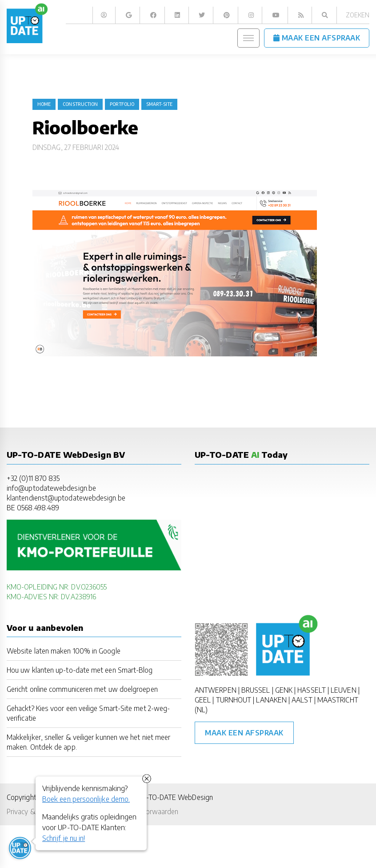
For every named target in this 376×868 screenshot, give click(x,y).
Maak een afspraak (244, 733)
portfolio (122, 104)
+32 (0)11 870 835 (33, 478)
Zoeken (358, 15)
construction (80, 104)
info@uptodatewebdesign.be (51, 488)
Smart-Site (159, 104)
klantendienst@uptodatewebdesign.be (66, 498)
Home (44, 104)
